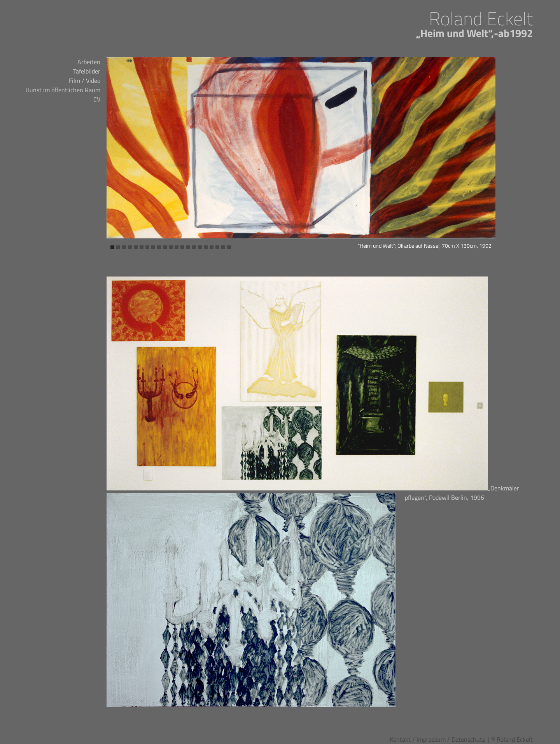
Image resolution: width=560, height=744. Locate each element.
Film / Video (85, 81)
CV (97, 99)
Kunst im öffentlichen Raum (63, 90)
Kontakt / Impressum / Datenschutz (437, 739)
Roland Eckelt (481, 18)
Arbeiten (89, 62)
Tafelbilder (87, 71)
